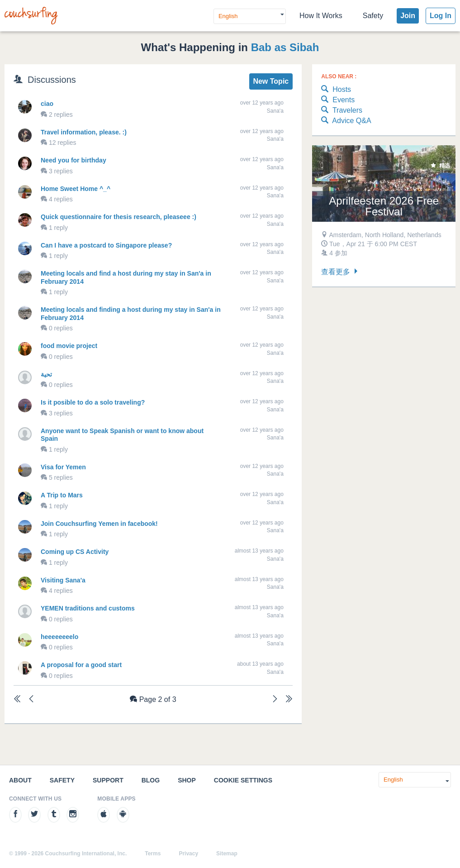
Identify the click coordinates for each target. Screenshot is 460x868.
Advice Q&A (346, 121)
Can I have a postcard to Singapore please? (106, 245)
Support (108, 780)
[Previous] (31, 700)
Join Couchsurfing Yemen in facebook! (99, 524)
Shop (187, 780)
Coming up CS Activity (75, 552)
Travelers (342, 111)
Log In (441, 16)
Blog (151, 780)
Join (408, 16)
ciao (47, 104)
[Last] (289, 700)
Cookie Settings (243, 780)
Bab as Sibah (285, 47)
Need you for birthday (74, 160)
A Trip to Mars (62, 495)
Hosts (336, 90)
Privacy (188, 854)
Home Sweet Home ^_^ (76, 189)
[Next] (275, 700)
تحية (46, 374)
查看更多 (340, 272)
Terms (153, 854)
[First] (17, 700)
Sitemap (227, 854)
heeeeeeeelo (59, 637)
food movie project (69, 346)
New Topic (271, 81)
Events (338, 100)
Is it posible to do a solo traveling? (93, 402)
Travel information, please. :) (84, 132)
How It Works (321, 16)
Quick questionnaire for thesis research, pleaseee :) (119, 217)
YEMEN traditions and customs (88, 608)
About (20, 780)
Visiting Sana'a (63, 580)
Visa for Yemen (63, 467)
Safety (373, 16)
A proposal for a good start (81, 665)
